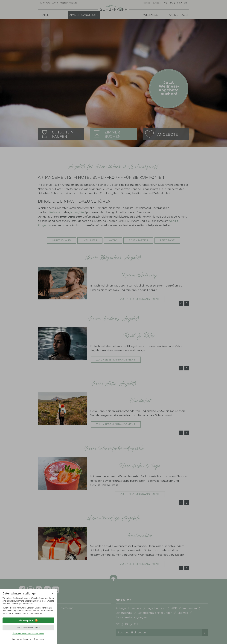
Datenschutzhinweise (22, 639)
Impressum (39, 639)
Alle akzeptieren (28, 620)
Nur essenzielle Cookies (28, 628)
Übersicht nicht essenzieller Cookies (28, 634)
